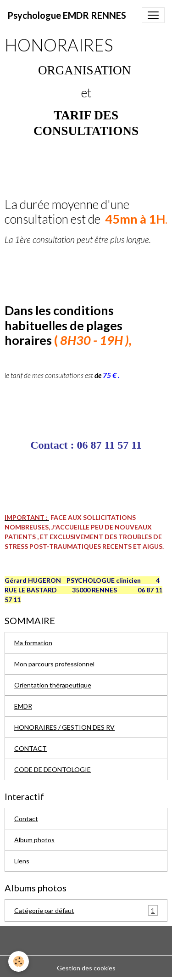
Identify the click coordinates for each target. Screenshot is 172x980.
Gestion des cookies (86, 968)
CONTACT (31, 748)
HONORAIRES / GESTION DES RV (64, 727)
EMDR (23, 706)
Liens (22, 861)
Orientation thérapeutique (53, 685)
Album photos (34, 840)
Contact (26, 819)
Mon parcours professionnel (54, 664)
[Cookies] (19, 961)
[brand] (67, 15)
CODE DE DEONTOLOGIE (53, 769)
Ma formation (33, 643)
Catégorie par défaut (86, 910)
